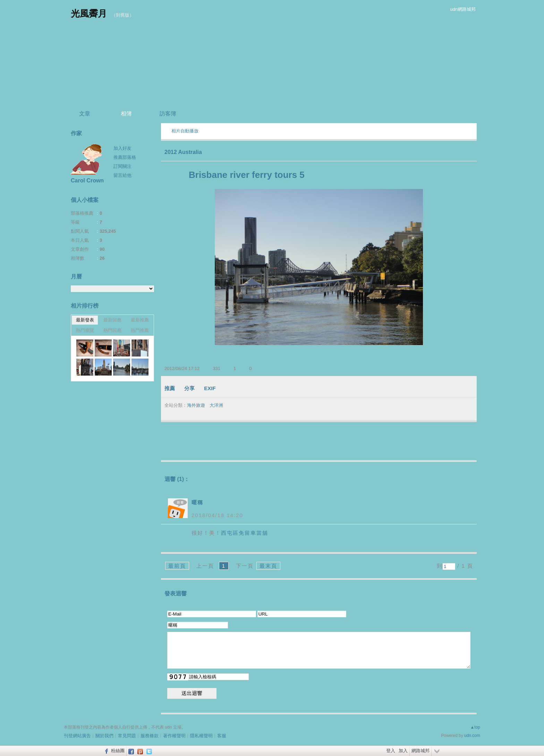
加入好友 (122, 148)
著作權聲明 (174, 736)
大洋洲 (216, 405)
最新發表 (85, 320)
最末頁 (268, 566)
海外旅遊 (196, 405)
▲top (475, 727)
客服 (222, 736)
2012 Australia (183, 152)
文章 (85, 114)
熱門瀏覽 (85, 330)
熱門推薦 (140, 330)
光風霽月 (89, 14)
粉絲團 (118, 751)
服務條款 (150, 736)
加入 (403, 751)
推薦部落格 (125, 157)
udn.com (472, 736)
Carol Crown (87, 181)
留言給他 (122, 175)
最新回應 (112, 320)
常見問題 (127, 736)
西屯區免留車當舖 (245, 533)
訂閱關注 (122, 166)
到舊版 (123, 15)
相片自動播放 (185, 131)
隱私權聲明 (201, 736)
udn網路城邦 (463, 9)
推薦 (170, 388)
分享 (189, 388)
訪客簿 (168, 114)
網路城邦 (420, 751)
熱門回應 (112, 330)
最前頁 (177, 566)
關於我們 (104, 736)
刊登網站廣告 (77, 736)
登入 (391, 751)
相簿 (126, 114)
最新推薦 (140, 320)
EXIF (210, 388)
